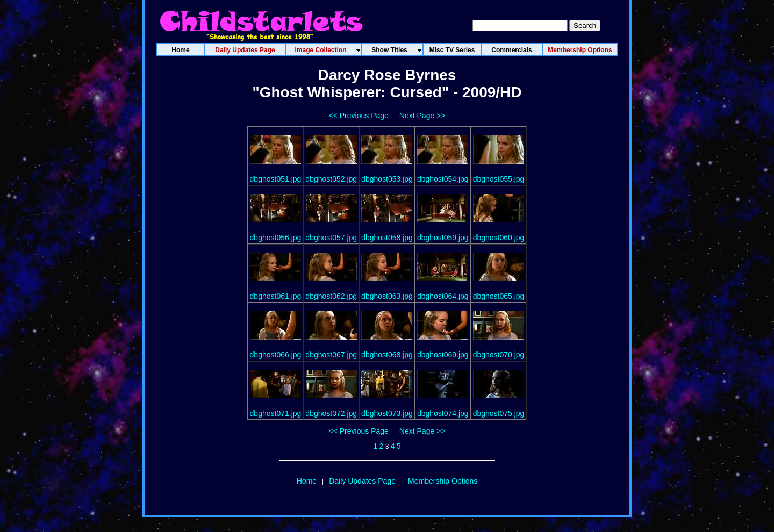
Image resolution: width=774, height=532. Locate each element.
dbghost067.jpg (331, 355)
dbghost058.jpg (387, 238)
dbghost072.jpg (331, 413)
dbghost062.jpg (331, 296)
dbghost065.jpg (499, 296)
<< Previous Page (359, 116)
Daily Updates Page (362, 481)
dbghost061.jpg (276, 296)
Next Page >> (422, 116)
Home (307, 481)
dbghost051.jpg (276, 179)
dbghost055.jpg (499, 179)
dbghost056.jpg (276, 238)
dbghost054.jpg (443, 179)
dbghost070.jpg (499, 355)
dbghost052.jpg (331, 179)
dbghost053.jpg (387, 179)
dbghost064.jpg (443, 296)
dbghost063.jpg (387, 296)
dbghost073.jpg (387, 413)
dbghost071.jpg (276, 413)
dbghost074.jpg (443, 413)
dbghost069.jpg (443, 355)
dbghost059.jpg (443, 238)
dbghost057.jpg (331, 238)
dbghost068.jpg (387, 355)
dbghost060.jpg (499, 238)
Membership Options (443, 481)
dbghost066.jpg (276, 355)
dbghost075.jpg (499, 413)
